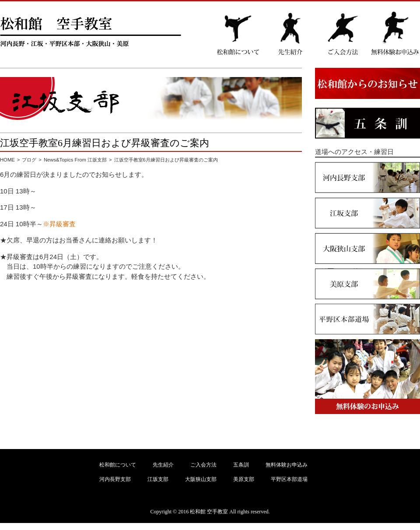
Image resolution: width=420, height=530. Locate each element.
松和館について (118, 465)
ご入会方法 (203, 465)
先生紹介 (163, 465)
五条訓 (241, 465)
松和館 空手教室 (209, 512)
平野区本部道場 (289, 479)
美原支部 (244, 479)
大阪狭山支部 (201, 479)
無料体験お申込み (287, 465)
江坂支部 (158, 479)
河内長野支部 (115, 479)
